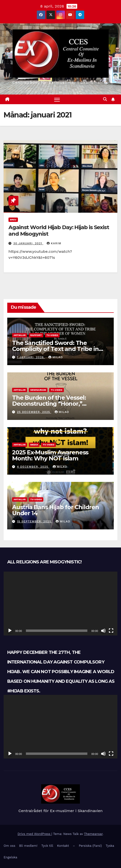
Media (34, 445)
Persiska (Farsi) (90, 846)
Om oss (9, 846)
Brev (13, 220)
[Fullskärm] (111, 631)
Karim (54, 243)
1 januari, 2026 (31, 357)
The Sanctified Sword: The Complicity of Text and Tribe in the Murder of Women (55, 349)
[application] (60, 603)
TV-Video (52, 335)
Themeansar (93, 834)
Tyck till (47, 846)
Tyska (110, 846)
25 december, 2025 (34, 412)
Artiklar (20, 335)
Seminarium (38, 390)
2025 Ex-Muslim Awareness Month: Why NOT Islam (50, 455)
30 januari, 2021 (28, 243)
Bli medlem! (28, 846)
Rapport (36, 335)
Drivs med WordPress (35, 834)
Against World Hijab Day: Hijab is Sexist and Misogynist (59, 230)
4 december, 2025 (33, 467)
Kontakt (63, 846)
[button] (105, 99)
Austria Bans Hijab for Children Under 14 (56, 510)
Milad (56, 357)
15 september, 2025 (35, 521)
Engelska (10, 857)
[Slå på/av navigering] (57, 99)
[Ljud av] (103, 631)
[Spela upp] (10, 631)
